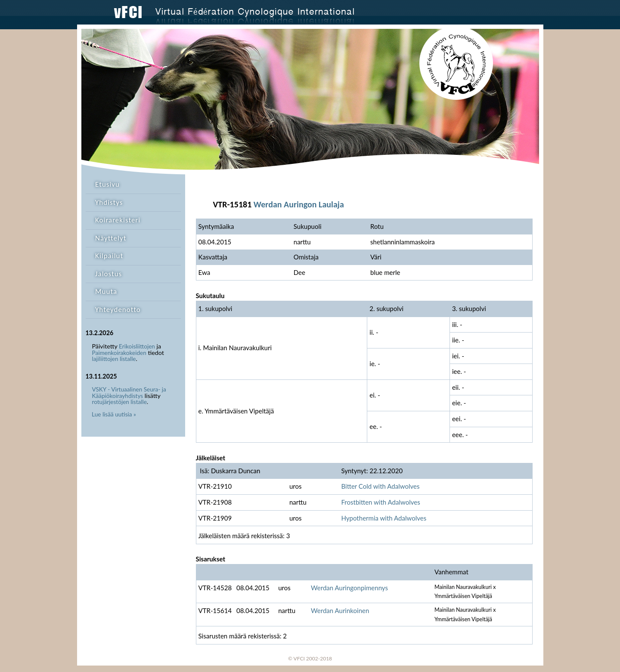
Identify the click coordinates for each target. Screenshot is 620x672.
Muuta (106, 291)
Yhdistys (109, 202)
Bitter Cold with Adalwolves (380, 486)
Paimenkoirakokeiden (119, 353)
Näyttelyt (111, 238)
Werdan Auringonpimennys (349, 588)
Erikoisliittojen (137, 346)
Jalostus (108, 274)
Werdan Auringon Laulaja (299, 204)
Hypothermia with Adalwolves (384, 518)
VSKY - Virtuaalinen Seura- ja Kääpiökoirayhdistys (129, 393)
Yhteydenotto (118, 310)
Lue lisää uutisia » (114, 414)
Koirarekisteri (118, 220)
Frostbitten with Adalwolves (380, 502)
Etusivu (107, 184)
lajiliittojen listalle (114, 359)
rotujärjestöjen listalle (119, 402)
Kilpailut (109, 256)
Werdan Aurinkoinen (340, 610)
